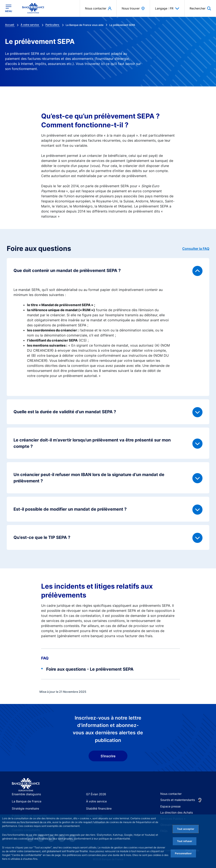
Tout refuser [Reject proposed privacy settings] (185, 841)
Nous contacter (171, 794)
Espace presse (170, 806)
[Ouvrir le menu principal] (9, 8)
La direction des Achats (177, 812)
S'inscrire (108, 756)
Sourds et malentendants (178, 800)
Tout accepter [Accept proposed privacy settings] (186, 829)
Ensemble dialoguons (26, 794)
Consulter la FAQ (196, 249)
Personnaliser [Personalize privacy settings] (183, 853)
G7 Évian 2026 (96, 794)
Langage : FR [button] (167, 8)
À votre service (96, 801)
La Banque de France (27, 801)
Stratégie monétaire (25, 808)
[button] (200, 8)
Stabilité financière (99, 808)
